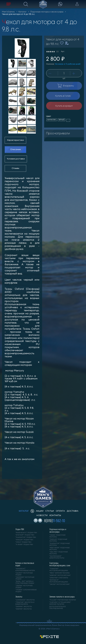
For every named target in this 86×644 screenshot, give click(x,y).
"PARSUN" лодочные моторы (58, 540)
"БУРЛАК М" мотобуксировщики (59, 581)
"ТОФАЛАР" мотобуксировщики (59, 570)
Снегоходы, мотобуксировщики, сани (60, 564)
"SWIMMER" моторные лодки (25, 578)
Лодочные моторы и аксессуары (47, 12)
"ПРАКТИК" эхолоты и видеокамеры (25, 603)
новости (42, 516)
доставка (73, 511)
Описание (15, 150)
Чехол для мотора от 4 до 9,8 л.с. (19, 14)
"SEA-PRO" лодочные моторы (59, 553)
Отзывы (15, 168)
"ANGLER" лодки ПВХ (24, 540)
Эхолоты (19, 597)
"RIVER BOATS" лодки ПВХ (26, 533)
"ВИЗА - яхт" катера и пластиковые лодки (25, 582)
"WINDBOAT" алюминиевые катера (25, 570)
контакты (55, 516)
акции (37, 511)
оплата (60, 511)
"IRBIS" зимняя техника (60, 573)
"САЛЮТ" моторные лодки (24, 574)
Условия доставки (16, 159)
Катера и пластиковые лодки (25, 564)
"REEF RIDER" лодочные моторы (60, 549)
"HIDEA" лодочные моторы (57, 536)
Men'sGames (8, 12)
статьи (50, 511)
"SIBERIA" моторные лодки (24, 587)
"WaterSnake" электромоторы (57, 557)
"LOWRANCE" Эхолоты (25, 600)
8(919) (55, 520)
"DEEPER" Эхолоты (24, 609)
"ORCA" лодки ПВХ (23, 542)
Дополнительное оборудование (58, 608)
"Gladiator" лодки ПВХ (26, 537)
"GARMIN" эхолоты (24, 607)
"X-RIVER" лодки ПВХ (24, 545)
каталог (24, 511)
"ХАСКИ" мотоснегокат (60, 584)
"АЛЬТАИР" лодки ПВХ (25, 535)
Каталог (22, 12)
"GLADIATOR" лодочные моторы (60, 544)
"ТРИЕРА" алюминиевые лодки (26, 591)
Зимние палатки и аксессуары (62, 597)
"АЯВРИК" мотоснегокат (60, 575)
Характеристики (15, 140)
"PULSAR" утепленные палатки (63, 600)
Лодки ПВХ (20, 529)
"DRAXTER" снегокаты (59, 578)
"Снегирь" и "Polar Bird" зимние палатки (60, 603)
